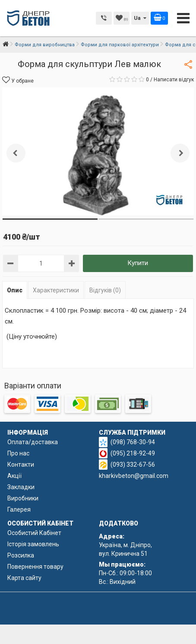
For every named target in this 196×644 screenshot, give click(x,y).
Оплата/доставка (33, 442)
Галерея (19, 509)
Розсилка (21, 555)
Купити (138, 263)
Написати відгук (174, 80)
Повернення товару (35, 567)
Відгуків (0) (105, 290)
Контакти (21, 465)
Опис (15, 290)
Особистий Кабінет (34, 533)
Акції (14, 476)
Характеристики (56, 290)
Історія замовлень (33, 544)
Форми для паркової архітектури (120, 45)
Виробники (23, 498)
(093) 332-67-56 (133, 465)
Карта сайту (24, 578)
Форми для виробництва (45, 45)
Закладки (21, 487)
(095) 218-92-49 (133, 453)
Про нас (18, 453)
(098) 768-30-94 (133, 442)
